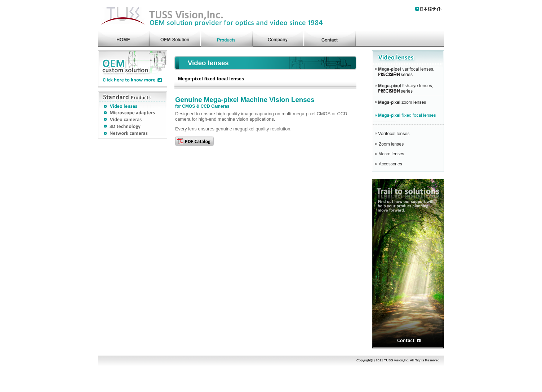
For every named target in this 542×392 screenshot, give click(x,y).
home (124, 38)
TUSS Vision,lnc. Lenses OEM (212, 15)
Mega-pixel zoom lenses (408, 104)
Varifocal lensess (408, 132)
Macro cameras (408, 154)
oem (175, 38)
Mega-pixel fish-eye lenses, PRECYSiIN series (408, 88)
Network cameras (133, 135)
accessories (408, 165)
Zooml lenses (408, 144)
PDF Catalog (194, 141)
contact (330, 38)
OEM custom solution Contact (408, 264)
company (278, 38)
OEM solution (133, 69)
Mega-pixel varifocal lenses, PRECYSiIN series (408, 72)
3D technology (133, 127)
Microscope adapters (133, 113)
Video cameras (133, 120)
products (227, 38)
